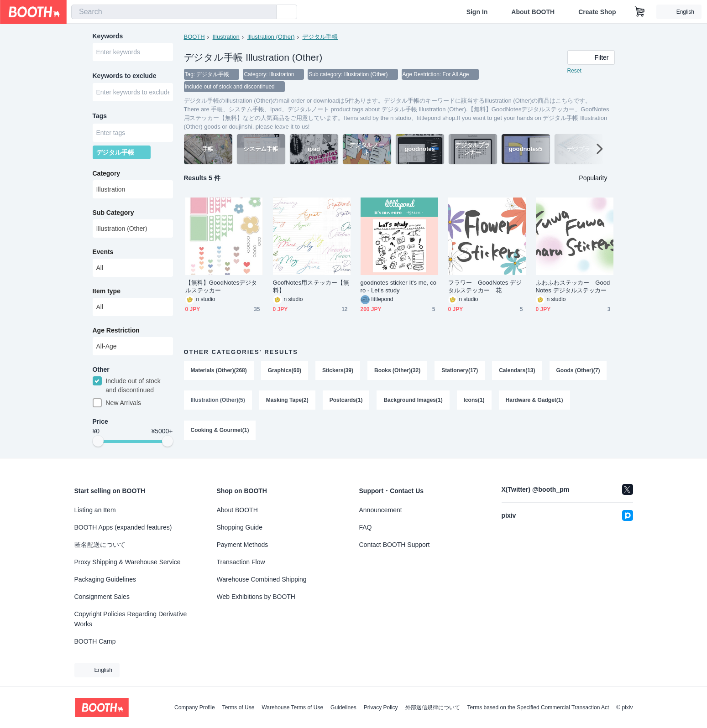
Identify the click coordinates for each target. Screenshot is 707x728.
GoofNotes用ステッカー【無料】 (311, 287)
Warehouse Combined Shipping (262, 579)
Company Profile (195, 707)
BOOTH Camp (95, 641)
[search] (267, 12)
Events (103, 253)
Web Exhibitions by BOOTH (256, 597)
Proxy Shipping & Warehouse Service (128, 562)
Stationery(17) (460, 371)
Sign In (477, 12)
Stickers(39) (338, 371)
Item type (107, 292)
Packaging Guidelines (105, 579)
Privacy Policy (381, 707)
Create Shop (597, 12)
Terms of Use (238, 707)
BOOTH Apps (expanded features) (123, 527)
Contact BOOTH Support (395, 545)
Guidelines (343, 707)
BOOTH (194, 37)
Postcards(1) (346, 401)
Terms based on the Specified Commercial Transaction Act (538, 707)
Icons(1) (474, 401)
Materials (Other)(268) (219, 371)
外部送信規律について (433, 707)
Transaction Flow (241, 562)
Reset (574, 71)
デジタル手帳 (320, 37)
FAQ (366, 527)
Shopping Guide (240, 527)
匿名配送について (100, 545)
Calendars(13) (517, 371)
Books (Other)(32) (397, 371)
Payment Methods (243, 545)
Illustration (226, 37)
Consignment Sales (102, 597)
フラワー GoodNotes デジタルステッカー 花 (485, 287)
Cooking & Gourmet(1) (220, 432)
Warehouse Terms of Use (292, 707)
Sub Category (113, 214)
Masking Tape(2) (287, 401)
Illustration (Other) (271, 37)
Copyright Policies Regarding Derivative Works (131, 619)
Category (107, 175)
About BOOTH (533, 12)
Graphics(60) (285, 371)
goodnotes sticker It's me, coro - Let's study (399, 287)
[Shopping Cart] (640, 12)
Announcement (381, 510)
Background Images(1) (413, 401)
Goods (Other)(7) (578, 371)
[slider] (98, 443)
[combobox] (174, 12)
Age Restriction (116, 332)
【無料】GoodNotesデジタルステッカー (221, 287)
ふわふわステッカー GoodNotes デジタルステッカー (573, 287)
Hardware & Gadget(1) (534, 401)
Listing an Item (95, 510)
